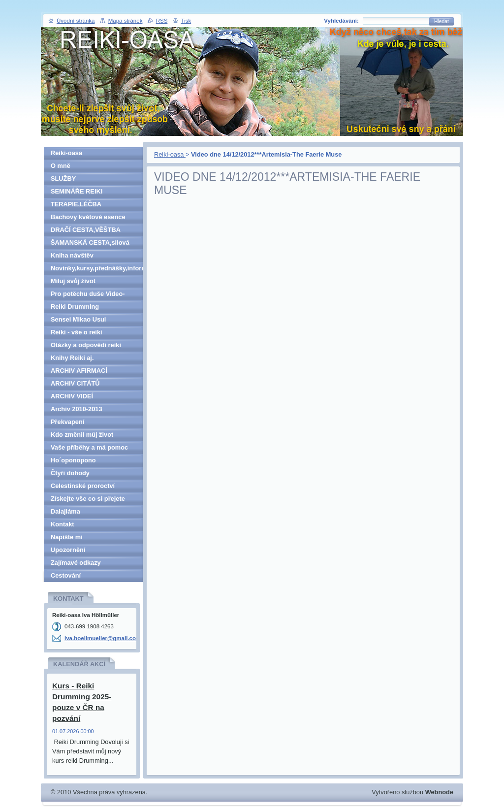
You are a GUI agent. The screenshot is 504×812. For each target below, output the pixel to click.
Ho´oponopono (73, 460)
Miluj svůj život (73, 281)
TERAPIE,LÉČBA (76, 204)
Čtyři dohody (70, 473)
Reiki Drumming (75, 307)
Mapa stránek (126, 21)
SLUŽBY (63, 179)
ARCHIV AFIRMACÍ (79, 371)
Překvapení (67, 422)
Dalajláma (65, 511)
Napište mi (67, 537)
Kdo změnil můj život (82, 435)
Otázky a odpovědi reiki (86, 345)
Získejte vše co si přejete (88, 499)
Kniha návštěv (72, 255)
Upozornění (68, 550)
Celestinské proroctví (83, 486)
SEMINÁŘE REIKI (77, 191)
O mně (61, 166)
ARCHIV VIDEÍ (72, 396)
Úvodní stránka (76, 21)
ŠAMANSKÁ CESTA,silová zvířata (90, 244)
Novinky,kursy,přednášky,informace (97, 268)
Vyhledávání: (341, 21)
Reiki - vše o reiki (77, 332)
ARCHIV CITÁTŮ (75, 383)
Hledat (441, 21)
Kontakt (63, 524)
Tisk (186, 21)
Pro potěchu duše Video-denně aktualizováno (88, 295)
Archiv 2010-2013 (77, 409)
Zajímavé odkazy (76, 563)
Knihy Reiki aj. (72, 358)
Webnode (439, 792)
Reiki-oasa (170, 154)
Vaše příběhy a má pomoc (89, 447)
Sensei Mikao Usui (78, 319)
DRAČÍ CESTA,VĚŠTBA (86, 230)
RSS (162, 21)
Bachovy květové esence (88, 217)
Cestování (66, 575)
